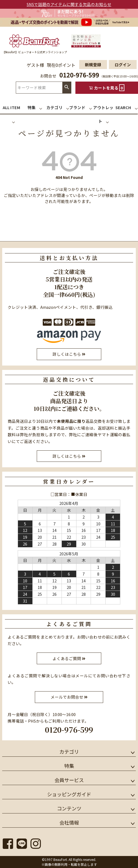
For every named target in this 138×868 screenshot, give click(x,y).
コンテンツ (69, 808)
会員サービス (69, 780)
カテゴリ (69, 752)
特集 (69, 766)
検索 (67, 87)
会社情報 (69, 822)
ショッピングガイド (69, 794)
